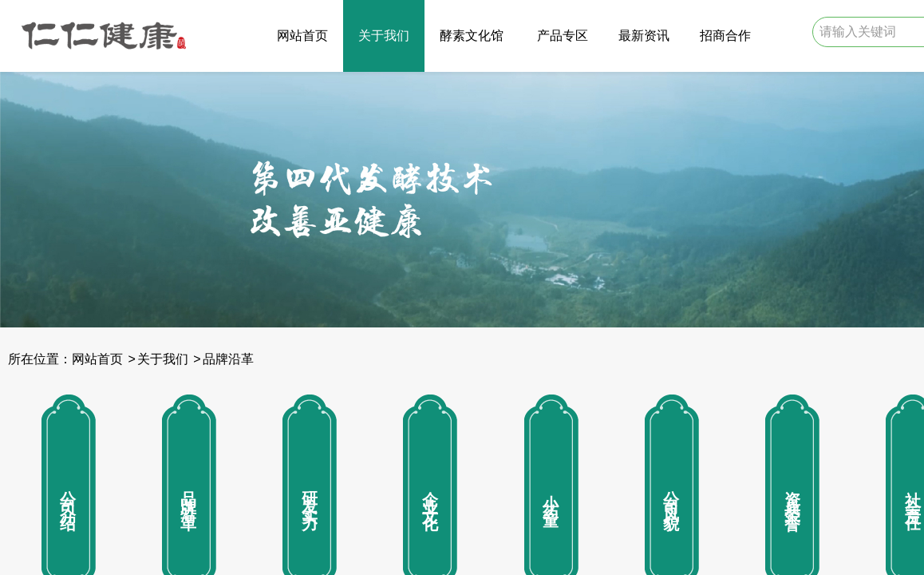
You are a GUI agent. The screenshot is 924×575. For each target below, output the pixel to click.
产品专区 (563, 36)
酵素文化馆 (472, 36)
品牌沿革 (228, 359)
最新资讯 (644, 36)
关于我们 (384, 36)
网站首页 (302, 36)
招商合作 (725, 36)
